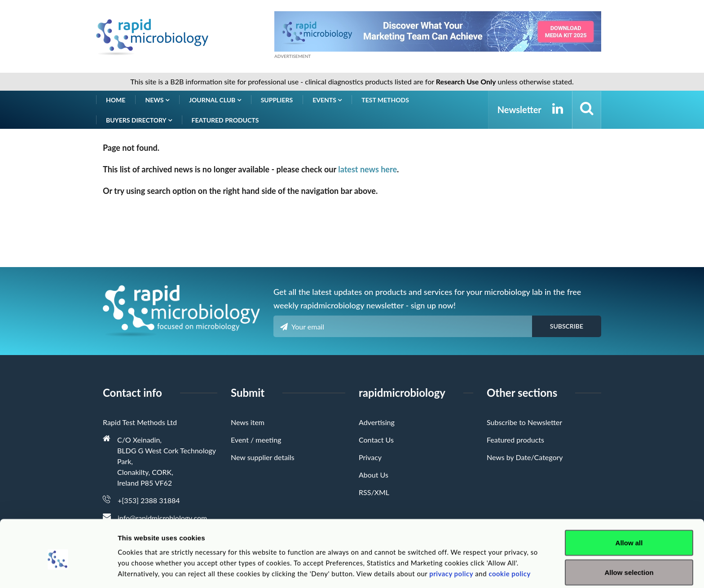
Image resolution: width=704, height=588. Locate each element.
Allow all (629, 505)
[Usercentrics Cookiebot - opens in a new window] (58, 570)
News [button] (157, 100)
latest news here (367, 169)
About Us (374, 475)
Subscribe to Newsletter (524, 422)
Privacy (370, 457)
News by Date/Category (525, 457)
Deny (629, 564)
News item (248, 422)
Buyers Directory (139, 120)
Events (327, 100)
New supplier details (263, 457)
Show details (471, 565)
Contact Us (376, 440)
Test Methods (385, 100)
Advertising (377, 422)
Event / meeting (256, 440)
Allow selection (629, 535)
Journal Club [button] (215, 100)
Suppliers (277, 100)
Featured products (225, 120)
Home (116, 100)
